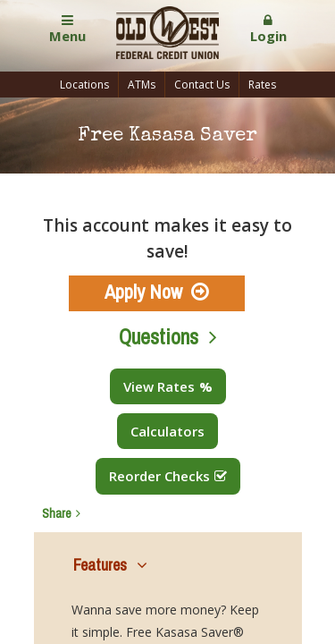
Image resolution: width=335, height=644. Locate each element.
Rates (262, 85)
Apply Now (143, 292)
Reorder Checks (159, 476)
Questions (159, 337)
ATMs (142, 85)
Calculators (167, 431)
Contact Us (202, 85)
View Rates (159, 386)
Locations (84, 85)
